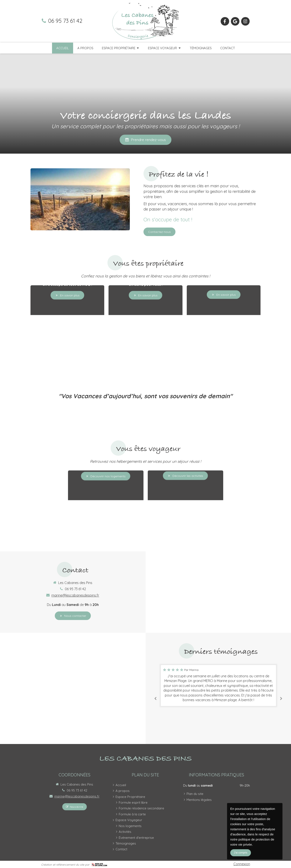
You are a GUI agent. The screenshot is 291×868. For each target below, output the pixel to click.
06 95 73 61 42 (65, 21)
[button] (67, 318)
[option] (218, 686)
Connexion (242, 864)
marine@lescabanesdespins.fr (75, 595)
